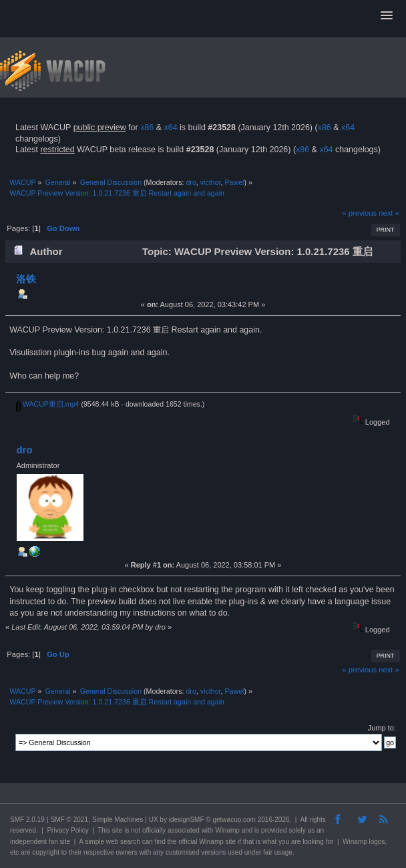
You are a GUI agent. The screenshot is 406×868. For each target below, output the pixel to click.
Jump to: (382, 728)
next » (389, 213)
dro (191, 182)
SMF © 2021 (69, 820)
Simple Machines (118, 820)
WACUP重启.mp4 (48, 404)
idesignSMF (187, 820)
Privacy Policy (67, 830)
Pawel (234, 182)
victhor (211, 182)
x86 (147, 128)
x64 (170, 128)
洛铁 (26, 279)
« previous (359, 213)
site (118, 830)
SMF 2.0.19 (27, 820)
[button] (387, 16)
